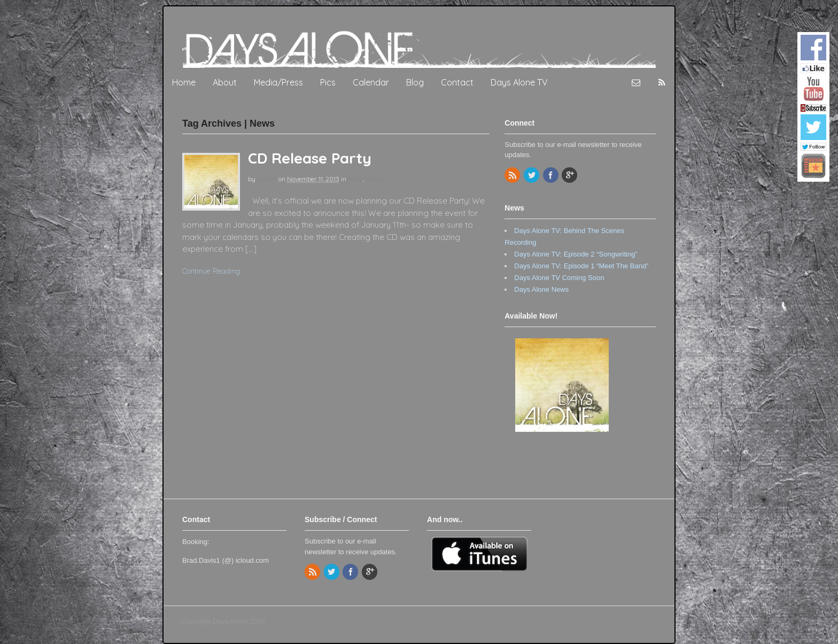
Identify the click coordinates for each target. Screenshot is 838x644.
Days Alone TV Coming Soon (559, 278)
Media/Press (278, 82)
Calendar (371, 82)
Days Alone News (541, 289)
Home (184, 82)
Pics (328, 82)
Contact (457, 82)
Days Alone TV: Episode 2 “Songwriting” (576, 254)
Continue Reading (211, 271)
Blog (415, 82)
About (225, 82)
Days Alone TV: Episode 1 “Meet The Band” (581, 266)
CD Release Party (310, 158)
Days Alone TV (519, 82)
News (374, 179)
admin (267, 179)
